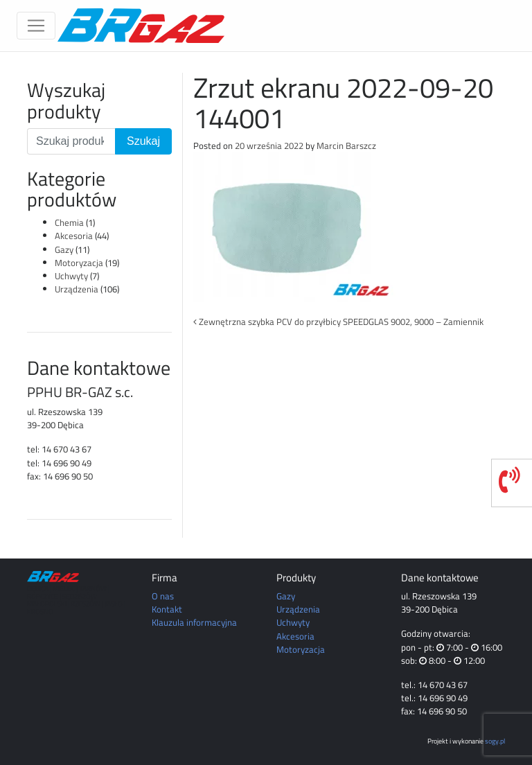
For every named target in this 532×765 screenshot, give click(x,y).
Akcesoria (74, 236)
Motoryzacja (79, 263)
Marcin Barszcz (346, 146)
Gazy (64, 249)
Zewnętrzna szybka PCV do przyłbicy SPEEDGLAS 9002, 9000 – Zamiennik (338, 322)
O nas (163, 596)
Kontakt (167, 609)
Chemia (69, 222)
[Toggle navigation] (36, 26)
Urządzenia (77, 289)
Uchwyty (71, 276)
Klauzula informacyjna (194, 622)
